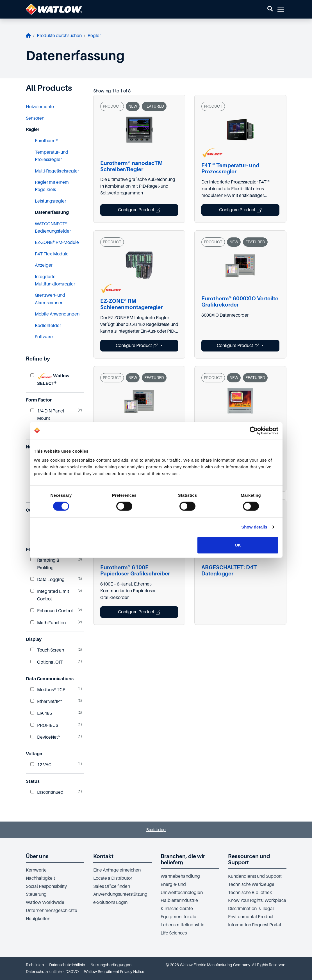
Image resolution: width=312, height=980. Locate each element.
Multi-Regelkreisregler (57, 171)
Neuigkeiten (38, 919)
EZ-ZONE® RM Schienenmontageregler (131, 304)
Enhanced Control (52, 611)
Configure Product (139, 210)
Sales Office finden (112, 886)
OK (238, 545)
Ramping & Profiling (45, 564)
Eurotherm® (46, 141)
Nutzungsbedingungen (111, 965)
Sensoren (35, 118)
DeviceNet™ (45, 737)
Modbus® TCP (48, 690)
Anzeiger (44, 265)
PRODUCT (112, 106)
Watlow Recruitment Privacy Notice (114, 972)
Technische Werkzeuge (251, 884)
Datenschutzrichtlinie (67, 965)
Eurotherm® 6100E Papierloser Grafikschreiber (135, 570)
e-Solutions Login (110, 902)
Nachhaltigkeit (40, 878)
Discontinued (47, 792)
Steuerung (36, 894)
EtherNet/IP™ (46, 702)
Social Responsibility (46, 886)
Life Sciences (174, 933)
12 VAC (41, 765)
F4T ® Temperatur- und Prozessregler (230, 168)
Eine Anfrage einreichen (117, 870)
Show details (254, 527)
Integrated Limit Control (50, 595)
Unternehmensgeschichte (52, 911)
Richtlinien (35, 965)
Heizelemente (40, 107)
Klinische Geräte (177, 909)
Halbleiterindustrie (179, 900)
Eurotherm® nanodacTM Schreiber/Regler (131, 166)
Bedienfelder (48, 326)
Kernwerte (36, 870)
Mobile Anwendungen (57, 314)
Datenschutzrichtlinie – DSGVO (52, 972)
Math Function (48, 623)
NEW (133, 106)
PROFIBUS (44, 725)
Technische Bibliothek (250, 893)
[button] (270, 9)
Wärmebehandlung (180, 876)
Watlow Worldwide (45, 902)
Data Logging (47, 580)
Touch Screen (47, 650)
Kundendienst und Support (255, 876)
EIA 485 (41, 713)
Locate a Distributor (113, 878)
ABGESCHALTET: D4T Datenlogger (229, 570)
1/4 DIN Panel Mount (47, 415)
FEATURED (154, 106)
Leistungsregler (50, 201)
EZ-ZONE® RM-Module (57, 242)
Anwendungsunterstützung (120, 894)
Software (44, 337)
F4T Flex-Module (52, 254)
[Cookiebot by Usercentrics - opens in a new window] (254, 431)
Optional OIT (46, 662)
